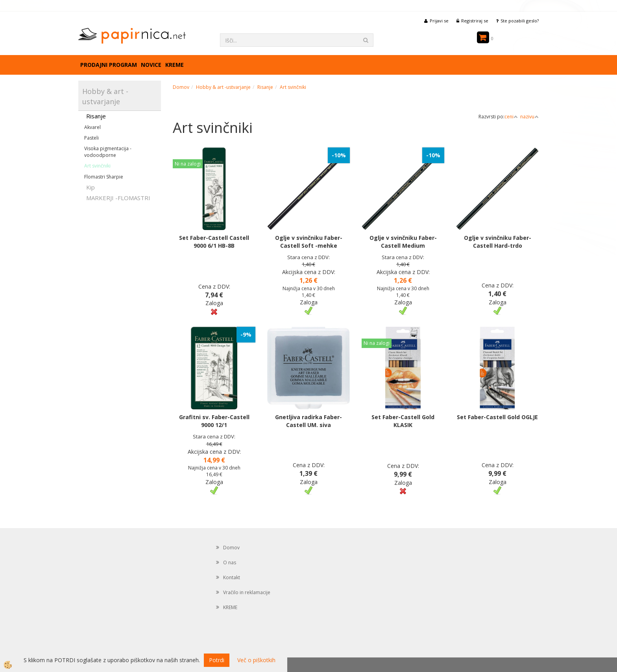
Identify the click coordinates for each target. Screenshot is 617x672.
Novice (151, 65)
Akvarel (92, 127)
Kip (91, 187)
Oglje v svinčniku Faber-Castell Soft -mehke (309, 242)
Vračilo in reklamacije (247, 592)
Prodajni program (109, 65)
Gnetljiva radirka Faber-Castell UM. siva (308, 421)
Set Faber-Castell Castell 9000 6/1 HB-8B (214, 242)
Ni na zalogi (188, 164)
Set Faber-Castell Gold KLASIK (403, 421)
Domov (181, 87)
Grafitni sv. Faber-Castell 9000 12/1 (214, 421)
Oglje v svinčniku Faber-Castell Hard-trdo (498, 242)
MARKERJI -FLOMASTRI (118, 198)
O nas (230, 562)
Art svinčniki (97, 166)
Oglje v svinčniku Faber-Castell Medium (403, 242)
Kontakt (232, 577)
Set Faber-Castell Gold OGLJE (497, 417)
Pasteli (91, 138)
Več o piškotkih (256, 660)
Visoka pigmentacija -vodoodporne (108, 152)
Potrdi (217, 660)
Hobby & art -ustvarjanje (223, 87)
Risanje (96, 116)
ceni (511, 117)
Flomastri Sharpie (104, 177)
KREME (175, 65)
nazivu (529, 117)
